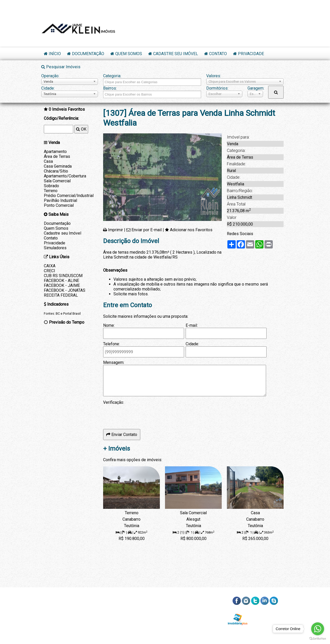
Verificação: (114, 402)
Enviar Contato (122, 435)
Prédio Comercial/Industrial (69, 196)
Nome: (109, 325)
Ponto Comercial (59, 205)
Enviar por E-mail (147, 230)
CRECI (49, 271)
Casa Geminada (58, 166)
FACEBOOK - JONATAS (65, 290)
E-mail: (192, 325)
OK (81, 129)
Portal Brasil (72, 314)
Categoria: (112, 76)
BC (58, 314)
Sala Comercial (57, 181)
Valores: (214, 76)
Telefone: (112, 344)
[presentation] (142, 415)
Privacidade (251, 54)
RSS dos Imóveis (267, 613)
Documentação (88, 54)
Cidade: (48, 88)
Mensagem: (114, 362)
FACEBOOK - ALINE (61, 281)
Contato (218, 54)
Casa (48, 161)
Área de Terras (57, 156)
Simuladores (55, 248)
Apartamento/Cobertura (65, 176)
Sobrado (51, 186)
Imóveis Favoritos (67, 109)
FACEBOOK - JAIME (62, 285)
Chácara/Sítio (56, 171)
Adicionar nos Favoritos (191, 230)
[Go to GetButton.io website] (318, 639)
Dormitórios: (217, 88)
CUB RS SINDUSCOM (63, 276)
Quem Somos (129, 54)
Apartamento (55, 152)
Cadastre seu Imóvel (176, 54)
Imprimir (115, 230)
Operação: (50, 76)
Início (55, 54)
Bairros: (110, 88)
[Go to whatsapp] (318, 629)
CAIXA (50, 266)
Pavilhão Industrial (60, 200)
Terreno (51, 191)
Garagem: (255, 88)
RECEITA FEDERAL (61, 295)
